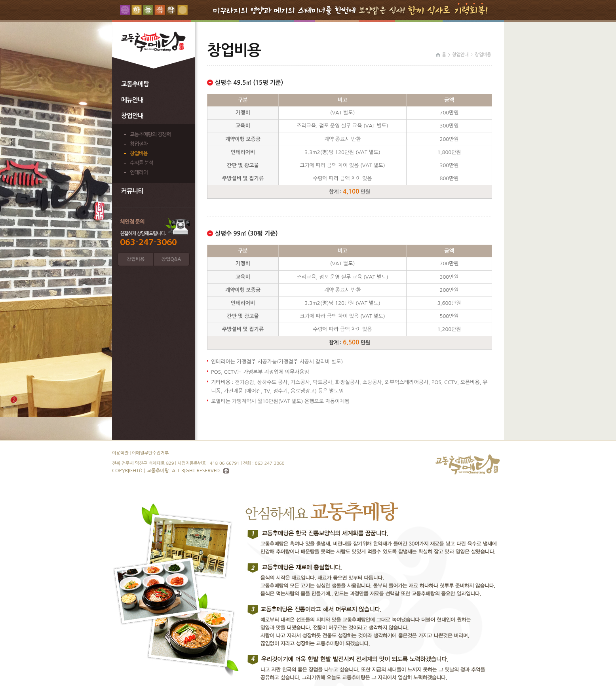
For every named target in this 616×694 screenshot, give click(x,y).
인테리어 (139, 172)
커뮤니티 (132, 191)
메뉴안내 (132, 100)
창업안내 (132, 116)
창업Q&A (171, 259)
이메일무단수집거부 (150, 453)
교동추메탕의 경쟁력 (150, 134)
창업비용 (139, 153)
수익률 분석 (142, 163)
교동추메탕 (135, 84)
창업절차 (139, 144)
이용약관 (120, 453)
